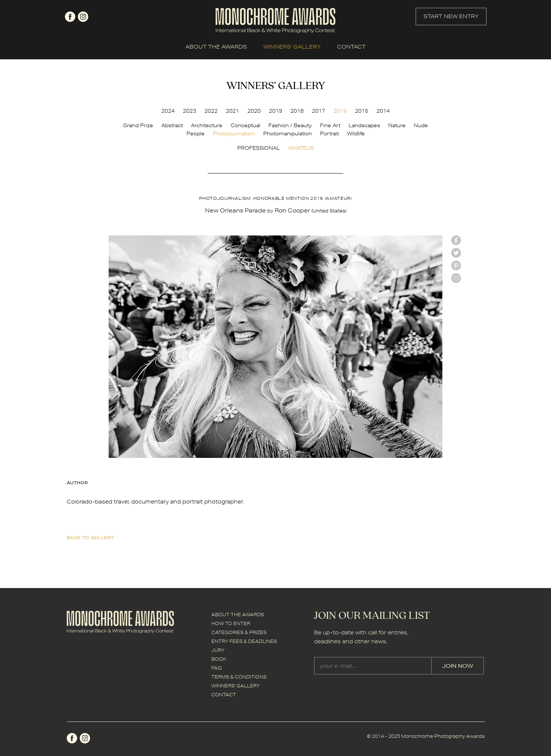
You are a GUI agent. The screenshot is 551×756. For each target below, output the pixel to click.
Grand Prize (138, 125)
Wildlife (356, 133)
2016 (340, 111)
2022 (211, 111)
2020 (254, 111)
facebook (70, 17)
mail (456, 278)
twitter (456, 253)
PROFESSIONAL (259, 148)
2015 (362, 111)
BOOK (219, 659)
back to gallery (90, 537)
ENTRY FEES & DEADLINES (244, 641)
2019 (275, 111)
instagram (83, 17)
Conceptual (245, 125)
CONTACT (351, 47)
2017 (319, 111)
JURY (218, 650)
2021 (232, 111)
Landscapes (364, 125)
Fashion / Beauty (290, 125)
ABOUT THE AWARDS (216, 47)
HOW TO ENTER (231, 623)
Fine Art (330, 125)
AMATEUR (301, 148)
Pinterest (456, 265)
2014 (383, 111)
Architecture (207, 125)
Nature (397, 125)
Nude (421, 125)
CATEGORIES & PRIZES (239, 632)
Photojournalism (234, 133)
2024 (168, 111)
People (196, 133)
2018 (297, 111)
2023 (189, 111)
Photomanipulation (288, 133)
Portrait (329, 133)
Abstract (172, 125)
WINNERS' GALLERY (292, 47)
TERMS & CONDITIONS (239, 677)
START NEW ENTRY (451, 16)
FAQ (217, 668)
